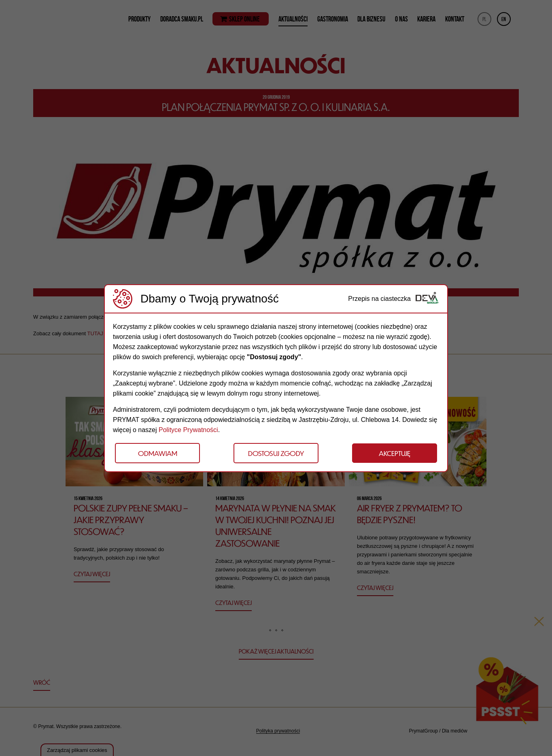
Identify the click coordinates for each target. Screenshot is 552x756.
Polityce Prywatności (188, 430)
